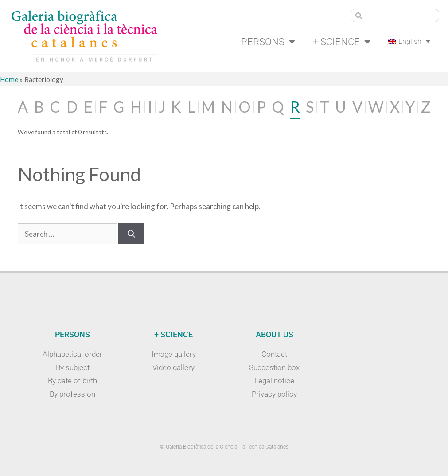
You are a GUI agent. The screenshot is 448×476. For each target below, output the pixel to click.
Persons (268, 42)
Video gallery (173, 367)
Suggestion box (274, 367)
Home (9, 79)
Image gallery (174, 354)
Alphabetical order (72, 354)
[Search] (131, 234)
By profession (72, 394)
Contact (274, 354)
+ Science (342, 42)
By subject (73, 367)
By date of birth (72, 381)
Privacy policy (274, 394)
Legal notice (274, 381)
